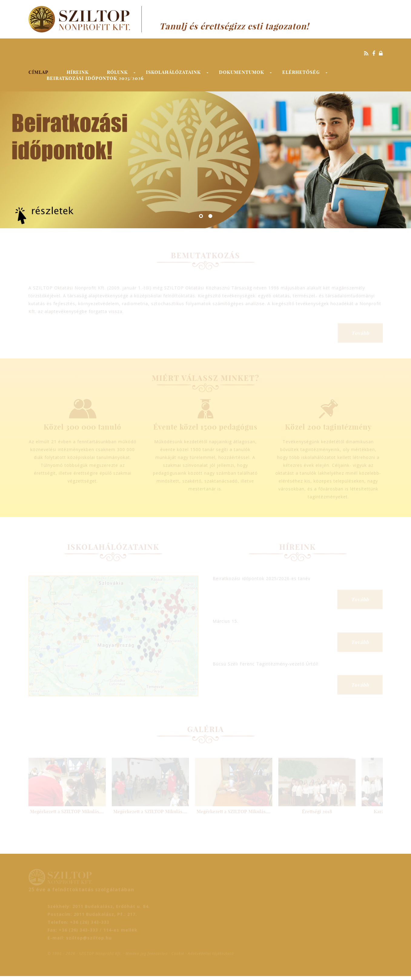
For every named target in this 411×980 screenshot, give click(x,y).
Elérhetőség (301, 72)
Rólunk (117, 72)
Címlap (38, 72)
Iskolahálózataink (173, 72)
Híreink (78, 72)
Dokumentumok (242, 72)
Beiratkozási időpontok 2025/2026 (95, 78)
